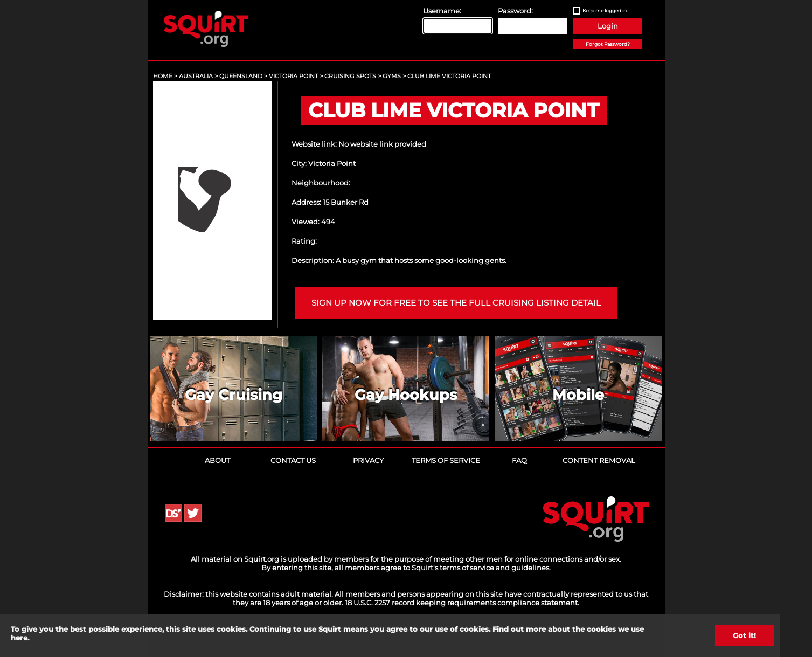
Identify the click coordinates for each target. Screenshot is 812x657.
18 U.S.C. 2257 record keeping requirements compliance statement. (462, 603)
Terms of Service (446, 460)
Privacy (368, 460)
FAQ (519, 460)
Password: (515, 11)
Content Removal (599, 460)
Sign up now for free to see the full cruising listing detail (456, 303)
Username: (442, 11)
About (217, 460)
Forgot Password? (608, 44)
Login (608, 26)
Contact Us (293, 460)
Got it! (744, 635)
